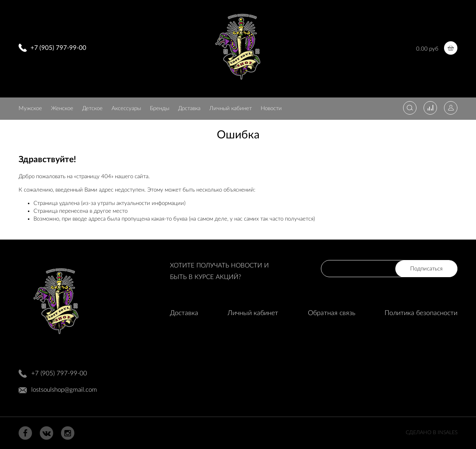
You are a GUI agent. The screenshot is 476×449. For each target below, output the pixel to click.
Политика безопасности (421, 313)
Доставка (189, 108)
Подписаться (426, 269)
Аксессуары (126, 108)
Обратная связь (332, 313)
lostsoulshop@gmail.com (64, 390)
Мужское (30, 108)
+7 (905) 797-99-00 (58, 48)
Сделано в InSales (432, 433)
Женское (62, 108)
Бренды (160, 108)
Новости (271, 108)
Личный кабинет (231, 108)
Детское (92, 108)
